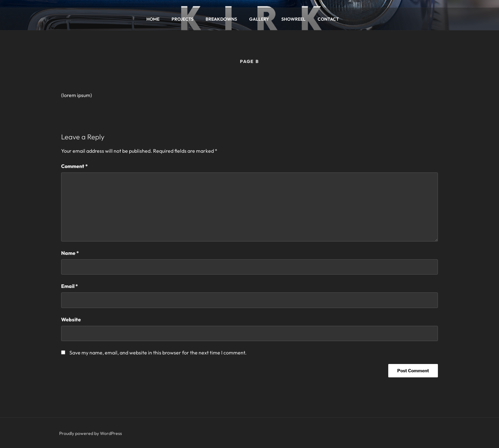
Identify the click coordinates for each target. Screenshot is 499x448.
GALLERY (259, 19)
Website (71, 319)
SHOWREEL (293, 19)
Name (70, 253)
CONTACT (328, 19)
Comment (74, 166)
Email (70, 286)
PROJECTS (183, 19)
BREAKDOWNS (221, 19)
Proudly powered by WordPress (91, 433)
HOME (153, 19)
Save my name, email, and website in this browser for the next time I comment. (158, 353)
